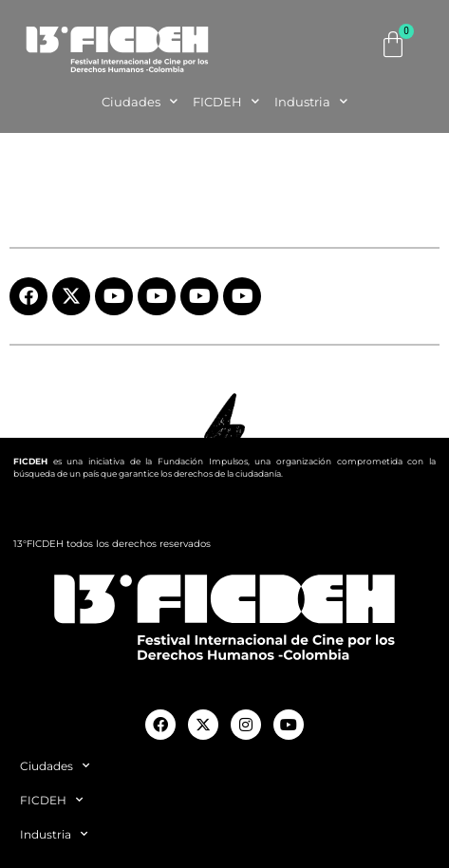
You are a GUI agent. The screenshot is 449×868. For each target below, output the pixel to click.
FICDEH (226, 101)
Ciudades (140, 101)
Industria (311, 101)
